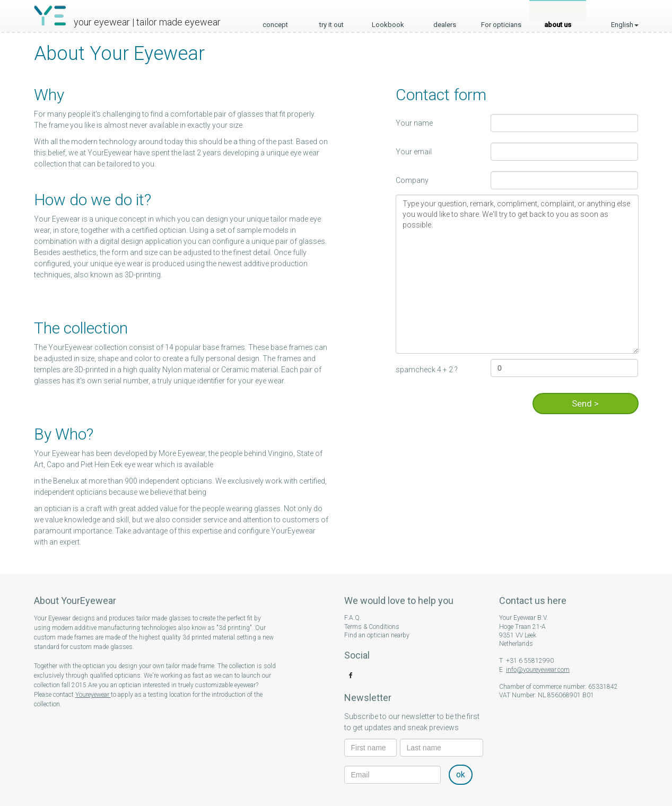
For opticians (501, 21)
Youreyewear (93, 695)
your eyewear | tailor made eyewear (147, 22)
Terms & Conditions (372, 627)
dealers (445, 21)
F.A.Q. (353, 618)
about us (558, 21)
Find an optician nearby (377, 635)
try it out (331, 21)
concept (275, 21)
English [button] (625, 13)
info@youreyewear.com (538, 670)
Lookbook (388, 21)
